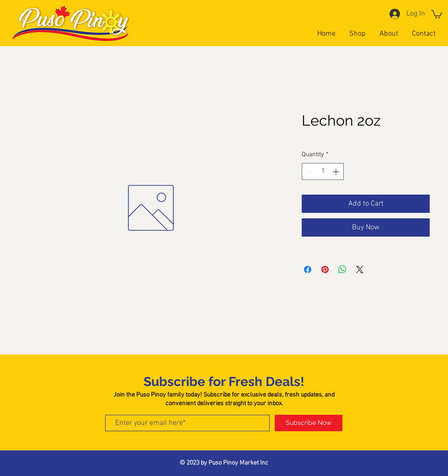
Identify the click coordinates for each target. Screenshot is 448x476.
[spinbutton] (323, 172)
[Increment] (337, 172)
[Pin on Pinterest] (325, 270)
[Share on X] (360, 270)
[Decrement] (309, 172)
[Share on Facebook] (308, 270)
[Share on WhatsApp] (342, 270)
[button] (437, 14)
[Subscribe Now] (309, 423)
